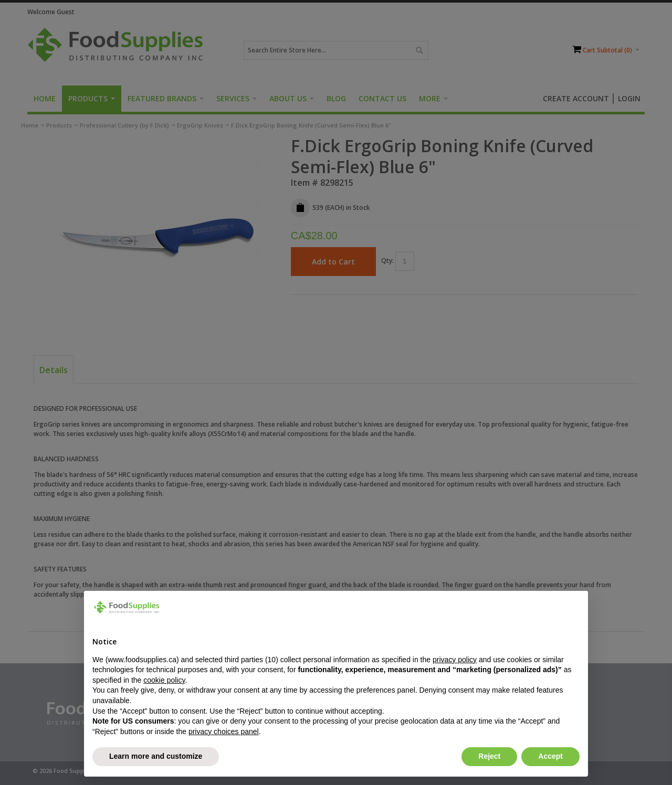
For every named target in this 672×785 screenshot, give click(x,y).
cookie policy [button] (164, 680)
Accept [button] (550, 756)
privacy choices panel (224, 731)
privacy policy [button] (455, 660)
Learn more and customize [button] (156, 756)
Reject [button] (489, 756)
